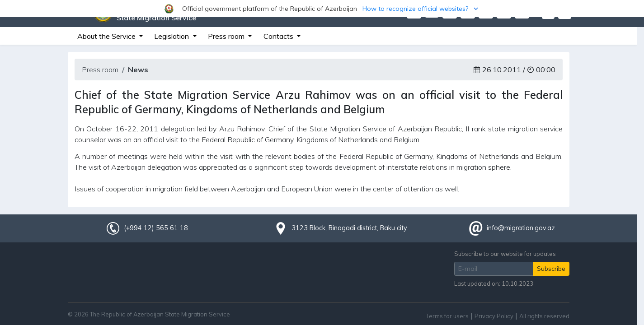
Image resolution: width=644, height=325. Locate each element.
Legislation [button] (172, 36)
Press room (100, 70)
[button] (322, 9)
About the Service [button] (107, 36)
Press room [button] (227, 36)
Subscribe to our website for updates (505, 254)
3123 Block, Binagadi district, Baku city (349, 228)
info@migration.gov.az (521, 228)
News (138, 70)
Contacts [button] (279, 36)
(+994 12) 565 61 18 (156, 228)
